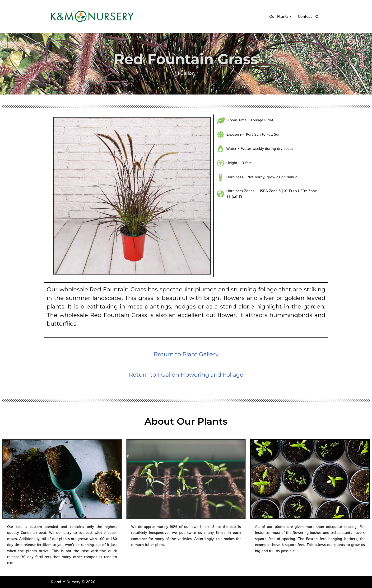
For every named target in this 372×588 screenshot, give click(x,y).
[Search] (317, 17)
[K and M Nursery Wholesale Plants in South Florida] (92, 17)
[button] (290, 16)
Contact (305, 17)
